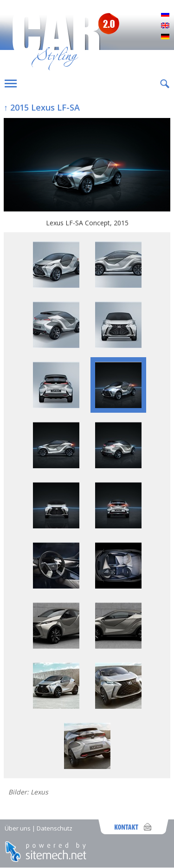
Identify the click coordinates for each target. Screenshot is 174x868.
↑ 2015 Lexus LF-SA (42, 107)
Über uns (18, 828)
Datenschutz (55, 828)
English (165, 26)
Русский (165, 15)
